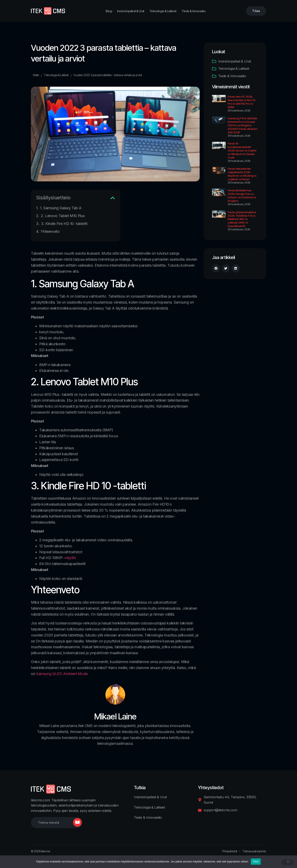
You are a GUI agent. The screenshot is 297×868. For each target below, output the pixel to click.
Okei (256, 861)
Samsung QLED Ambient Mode (62, 674)
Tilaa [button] (256, 11)
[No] (288, 862)
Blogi (109, 11)
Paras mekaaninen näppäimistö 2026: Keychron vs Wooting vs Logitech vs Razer (242, 174)
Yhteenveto (50, 231)
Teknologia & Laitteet (163, 11)
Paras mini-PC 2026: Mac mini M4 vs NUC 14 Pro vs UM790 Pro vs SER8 (242, 102)
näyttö (71, 558)
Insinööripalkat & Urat (131, 11)
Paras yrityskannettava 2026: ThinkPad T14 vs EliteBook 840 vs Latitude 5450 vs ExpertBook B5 (242, 219)
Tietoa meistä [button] (49, 822)
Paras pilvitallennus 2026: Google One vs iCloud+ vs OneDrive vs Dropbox (242, 196)
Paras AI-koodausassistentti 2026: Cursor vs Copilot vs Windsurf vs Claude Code (242, 150)
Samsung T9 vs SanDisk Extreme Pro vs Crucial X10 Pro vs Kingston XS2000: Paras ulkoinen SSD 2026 (242, 125)
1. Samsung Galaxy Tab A (61, 208)
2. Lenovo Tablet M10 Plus (63, 216)
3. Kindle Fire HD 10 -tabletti (64, 224)
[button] (113, 198)
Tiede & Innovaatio (194, 11)
